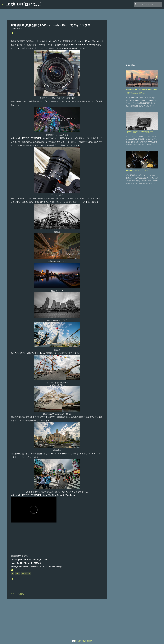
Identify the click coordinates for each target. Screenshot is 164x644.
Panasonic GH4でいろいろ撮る (137, 171)
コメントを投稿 (17, 594)
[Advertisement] (57, 618)
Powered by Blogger (82, 641)
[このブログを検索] (150, 4)
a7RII (18, 574)
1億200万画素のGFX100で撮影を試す (139, 132)
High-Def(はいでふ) (24, 4)
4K (13, 574)
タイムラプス (26, 573)
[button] (12, 33)
